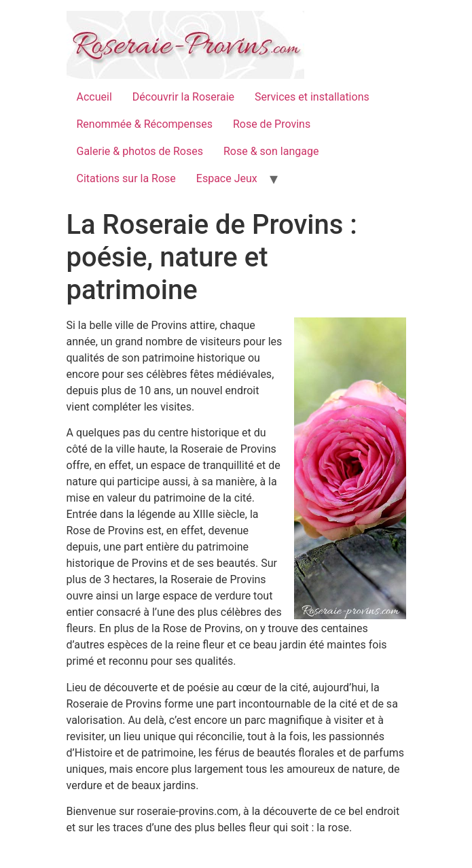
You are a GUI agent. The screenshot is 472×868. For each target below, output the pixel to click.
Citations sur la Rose (126, 178)
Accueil (94, 97)
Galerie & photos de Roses (140, 151)
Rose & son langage (271, 151)
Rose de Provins (272, 124)
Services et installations (312, 97)
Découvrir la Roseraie (183, 97)
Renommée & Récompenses (145, 124)
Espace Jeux (227, 178)
